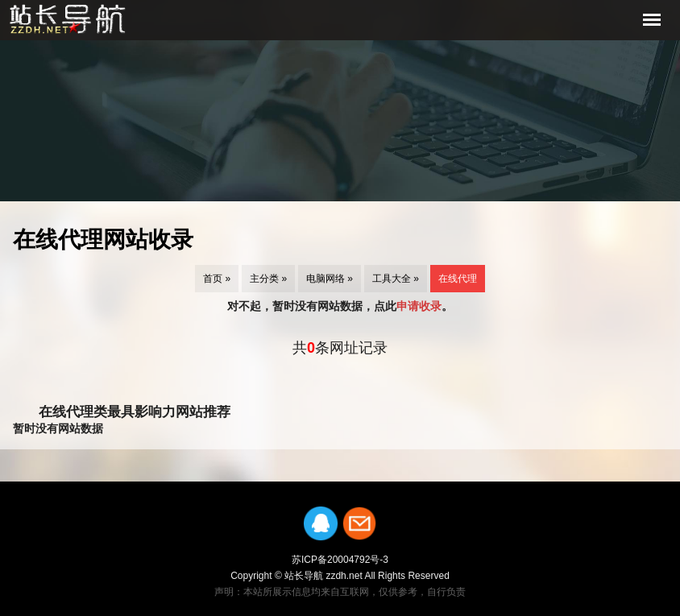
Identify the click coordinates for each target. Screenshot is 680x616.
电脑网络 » (330, 279)
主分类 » (268, 279)
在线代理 (458, 279)
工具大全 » (396, 279)
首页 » (217, 279)
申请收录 (419, 306)
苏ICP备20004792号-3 (340, 560)
